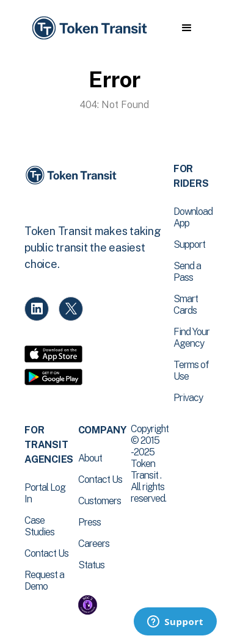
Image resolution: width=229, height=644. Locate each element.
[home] (89, 28)
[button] (187, 28)
